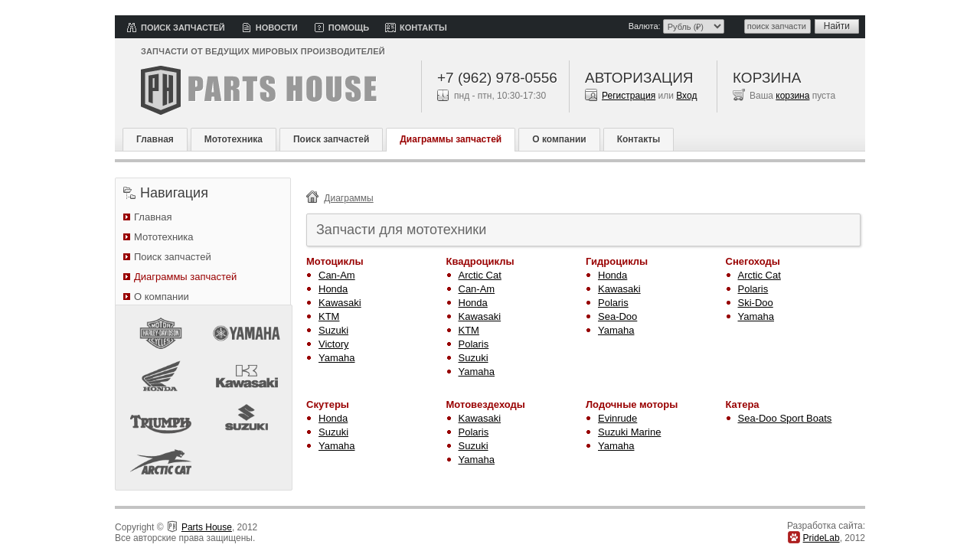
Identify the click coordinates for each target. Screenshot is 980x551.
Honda (333, 289)
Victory (334, 344)
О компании (559, 139)
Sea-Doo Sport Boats (785, 418)
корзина (792, 96)
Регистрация (629, 96)
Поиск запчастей (183, 28)
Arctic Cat (480, 275)
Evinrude (617, 418)
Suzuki (333, 330)
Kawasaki (340, 303)
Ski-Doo (756, 303)
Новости (277, 28)
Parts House (207, 527)
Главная (155, 139)
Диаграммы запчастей (451, 139)
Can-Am (337, 275)
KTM (329, 316)
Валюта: (645, 26)
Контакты (423, 28)
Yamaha (336, 358)
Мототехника (234, 139)
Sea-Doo (617, 316)
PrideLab (822, 538)
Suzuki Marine (629, 432)
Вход (686, 96)
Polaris (474, 344)
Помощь (349, 28)
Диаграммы (348, 198)
